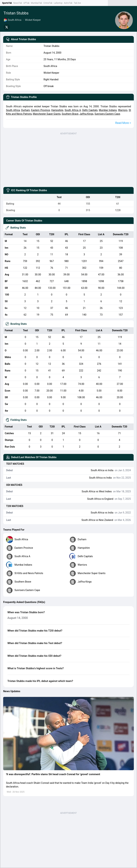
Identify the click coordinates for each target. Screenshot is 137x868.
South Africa (13, 110)
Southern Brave (70, 114)
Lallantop (58, 3)
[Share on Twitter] (7, 27)
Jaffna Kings (86, 114)
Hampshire (57, 110)
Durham (26, 110)
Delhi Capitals (90, 110)
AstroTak (68, 3)
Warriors (123, 110)
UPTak (26, 3)
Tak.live (77, 3)
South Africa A (73, 110)
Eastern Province (41, 110)
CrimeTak (48, 3)
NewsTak (18, 3)
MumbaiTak (36, 3)
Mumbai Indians (108, 110)
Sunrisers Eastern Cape (107, 114)
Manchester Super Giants (47, 114)
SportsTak (7, 3)
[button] (68, 734)
